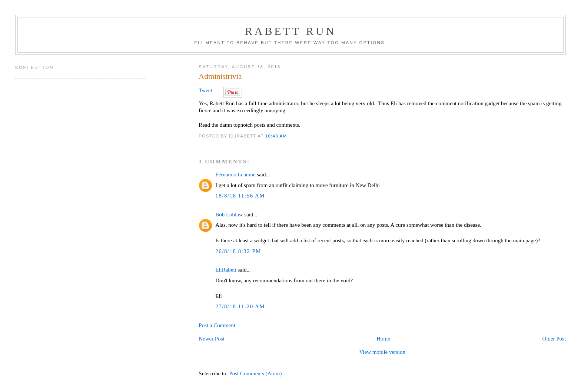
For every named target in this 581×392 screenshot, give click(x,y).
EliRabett (226, 270)
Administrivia (220, 76)
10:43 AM (276, 136)
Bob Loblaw (229, 215)
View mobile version (382, 352)
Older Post (554, 339)
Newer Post (211, 339)
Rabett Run (290, 31)
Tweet (205, 90)
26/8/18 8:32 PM (238, 251)
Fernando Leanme (235, 175)
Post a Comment (217, 325)
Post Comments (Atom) (255, 373)
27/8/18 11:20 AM (240, 306)
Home (383, 339)
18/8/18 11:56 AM (240, 196)
